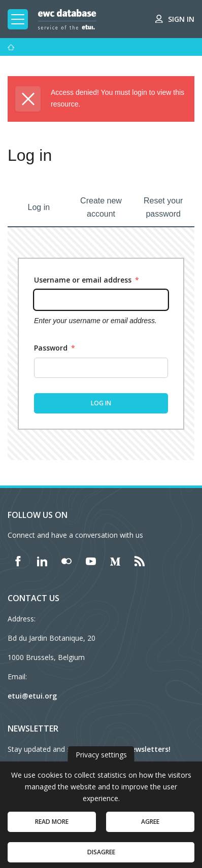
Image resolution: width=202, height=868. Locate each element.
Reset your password (163, 207)
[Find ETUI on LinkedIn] (42, 561)
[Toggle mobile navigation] (18, 19)
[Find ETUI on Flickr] (66, 561)
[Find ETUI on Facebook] (18, 561)
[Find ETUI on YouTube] (91, 561)
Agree (150, 829)
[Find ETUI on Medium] (115, 561)
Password (55, 348)
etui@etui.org (32, 696)
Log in (39, 207)
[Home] (11, 47)
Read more (52, 829)
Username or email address (87, 280)
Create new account (101, 207)
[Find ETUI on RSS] (140, 561)
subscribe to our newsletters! (119, 749)
